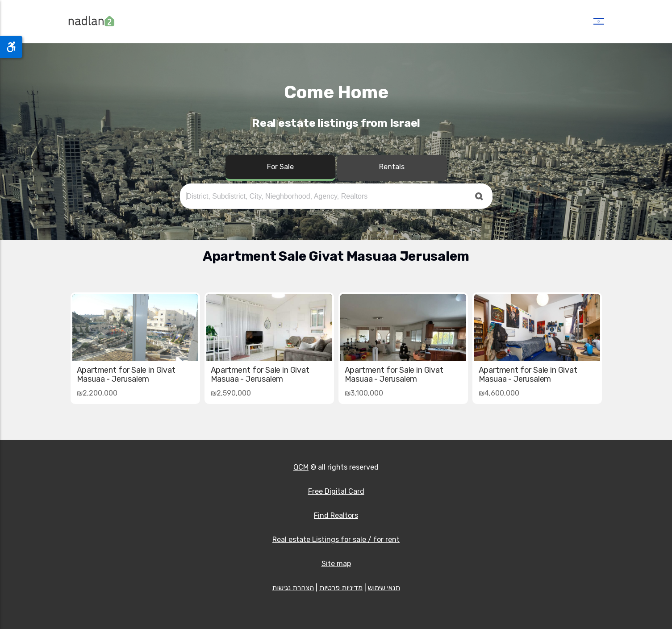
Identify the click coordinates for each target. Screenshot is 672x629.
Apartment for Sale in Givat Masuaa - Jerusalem (528, 375)
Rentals (392, 167)
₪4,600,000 (499, 393)
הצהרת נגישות (293, 588)
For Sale (280, 167)
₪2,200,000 (97, 393)
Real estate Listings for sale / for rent (336, 539)
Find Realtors (336, 515)
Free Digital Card (336, 491)
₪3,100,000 (364, 393)
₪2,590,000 (231, 393)
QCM (301, 467)
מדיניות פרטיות (341, 588)
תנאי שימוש (384, 588)
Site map (336, 564)
